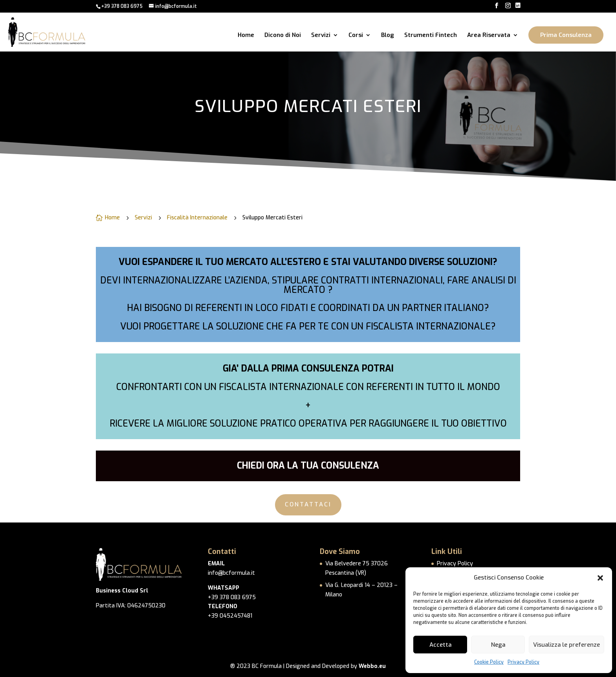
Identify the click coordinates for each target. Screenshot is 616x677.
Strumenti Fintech (431, 36)
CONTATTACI (308, 504)
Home (246, 36)
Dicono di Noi (283, 36)
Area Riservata (489, 36)
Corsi (356, 36)
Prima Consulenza (566, 35)
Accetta (440, 645)
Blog (388, 36)
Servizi (321, 36)
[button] (600, 578)
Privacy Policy (523, 662)
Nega (498, 645)
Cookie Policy (489, 662)
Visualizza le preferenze (566, 645)
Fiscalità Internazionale (197, 218)
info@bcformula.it (231, 573)
